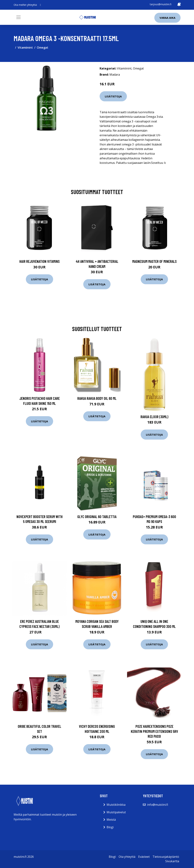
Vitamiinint (25, 48)
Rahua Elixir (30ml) (154, 417)
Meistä (111, 820)
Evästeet (144, 857)
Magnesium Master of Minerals (154, 261)
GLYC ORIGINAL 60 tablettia (97, 517)
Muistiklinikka (116, 805)
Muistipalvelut (116, 812)
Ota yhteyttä (127, 857)
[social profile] (40, 5)
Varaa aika (167, 18)
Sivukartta (172, 861)
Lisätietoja (113, 96)
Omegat (43, 48)
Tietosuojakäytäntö (166, 857)
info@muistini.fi (158, 805)
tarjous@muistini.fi (161, 4)
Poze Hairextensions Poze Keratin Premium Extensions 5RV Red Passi (154, 731)
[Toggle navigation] (18, 17)
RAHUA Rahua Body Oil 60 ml (97, 398)
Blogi (110, 827)
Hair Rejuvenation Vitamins (39, 261)
